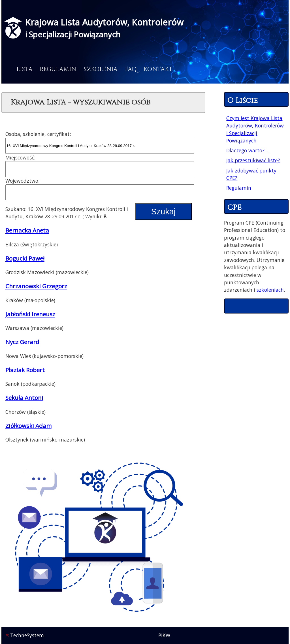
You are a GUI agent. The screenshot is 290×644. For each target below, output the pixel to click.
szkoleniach (270, 290)
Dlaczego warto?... (247, 150)
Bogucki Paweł (25, 258)
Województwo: (22, 181)
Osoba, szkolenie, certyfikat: (38, 134)
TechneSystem (25, 635)
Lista (24, 69)
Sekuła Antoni (24, 398)
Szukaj (163, 212)
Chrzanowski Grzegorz (36, 286)
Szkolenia (101, 69)
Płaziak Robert (25, 370)
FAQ (131, 69)
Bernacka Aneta (27, 230)
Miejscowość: (20, 157)
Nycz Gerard (22, 342)
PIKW (164, 635)
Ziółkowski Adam (28, 426)
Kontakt (158, 69)
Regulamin (58, 69)
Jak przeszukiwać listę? (253, 160)
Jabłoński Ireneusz (30, 314)
